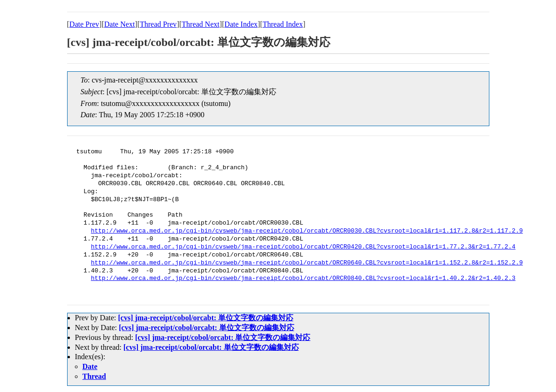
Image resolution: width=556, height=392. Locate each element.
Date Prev (84, 24)
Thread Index (283, 24)
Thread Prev (158, 24)
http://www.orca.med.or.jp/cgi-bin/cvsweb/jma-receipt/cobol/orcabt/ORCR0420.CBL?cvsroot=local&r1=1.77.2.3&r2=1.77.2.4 (303, 247)
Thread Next (200, 24)
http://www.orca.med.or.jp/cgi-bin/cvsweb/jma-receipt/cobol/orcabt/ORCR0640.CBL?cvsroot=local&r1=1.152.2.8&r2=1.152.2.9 (307, 263)
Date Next (119, 24)
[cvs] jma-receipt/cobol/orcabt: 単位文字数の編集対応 (206, 318)
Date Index (241, 24)
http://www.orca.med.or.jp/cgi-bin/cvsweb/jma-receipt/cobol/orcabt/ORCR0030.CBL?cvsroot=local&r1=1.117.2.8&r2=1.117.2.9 (307, 231)
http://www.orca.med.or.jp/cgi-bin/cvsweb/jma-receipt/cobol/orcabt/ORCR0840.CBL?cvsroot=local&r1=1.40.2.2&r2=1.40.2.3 (303, 279)
